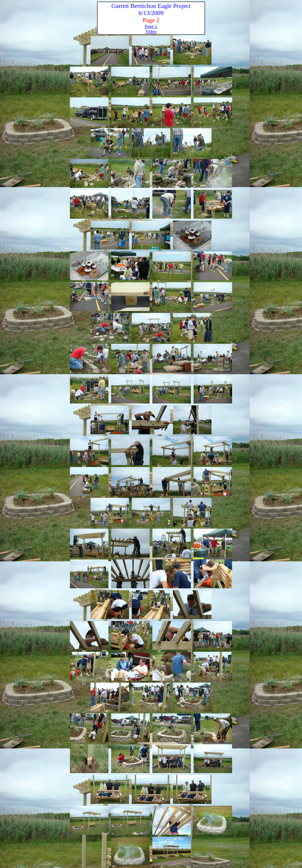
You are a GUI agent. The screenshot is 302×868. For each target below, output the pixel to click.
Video (151, 31)
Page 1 (151, 26)
